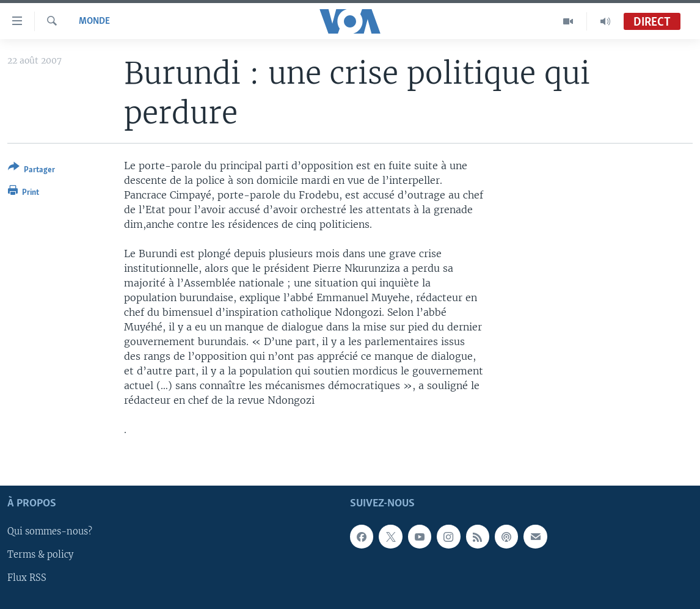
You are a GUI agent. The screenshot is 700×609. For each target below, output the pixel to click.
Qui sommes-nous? (50, 531)
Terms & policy (40, 555)
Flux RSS (27, 578)
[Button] (31, 171)
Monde (94, 21)
